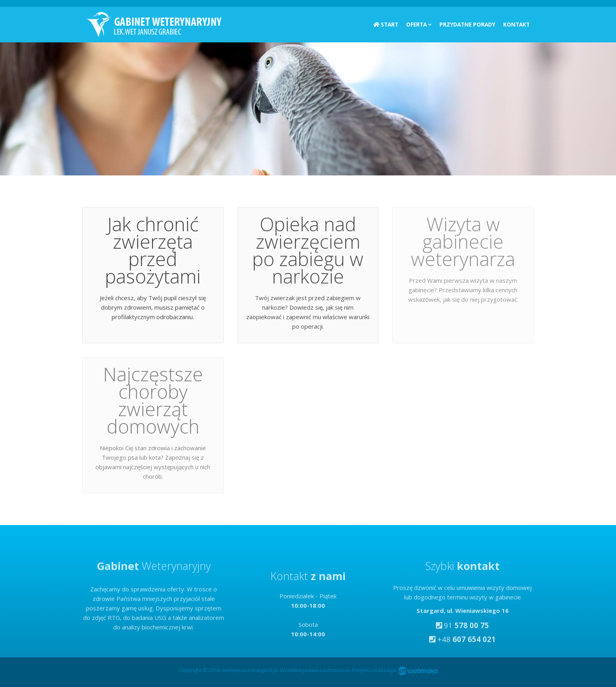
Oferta (416, 25)
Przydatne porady (467, 25)
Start (386, 25)
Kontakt (516, 25)
